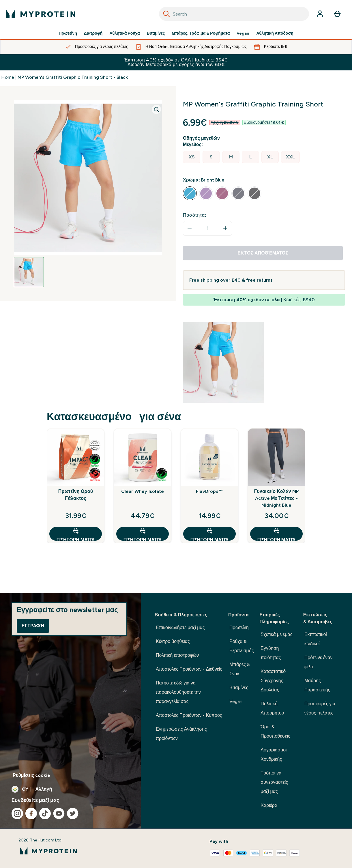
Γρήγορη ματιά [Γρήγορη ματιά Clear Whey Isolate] (143, 534)
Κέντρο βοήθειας (173, 641)
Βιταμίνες (156, 33)
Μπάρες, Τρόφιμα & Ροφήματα (201, 33)
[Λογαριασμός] (320, 14)
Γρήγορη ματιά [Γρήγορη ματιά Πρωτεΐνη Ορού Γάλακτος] (76, 534)
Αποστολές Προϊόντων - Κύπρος (189, 715)
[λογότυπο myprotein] (41, 14)
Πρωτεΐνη (68, 33)
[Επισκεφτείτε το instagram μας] (17, 813)
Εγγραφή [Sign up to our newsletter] (33, 626)
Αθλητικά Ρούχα (124, 33)
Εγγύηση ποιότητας (271, 653)
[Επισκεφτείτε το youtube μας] (59, 813)
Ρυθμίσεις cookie (31, 775)
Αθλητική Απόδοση (275, 33)
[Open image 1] (29, 272)
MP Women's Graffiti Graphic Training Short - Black (73, 77)
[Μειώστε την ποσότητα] (190, 228)
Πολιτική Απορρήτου (272, 708)
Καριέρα (269, 805)
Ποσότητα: (195, 215)
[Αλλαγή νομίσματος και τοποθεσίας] (70, 789)
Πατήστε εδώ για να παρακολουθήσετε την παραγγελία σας (178, 692)
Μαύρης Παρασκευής (317, 685)
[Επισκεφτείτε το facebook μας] (31, 813)
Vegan (243, 33)
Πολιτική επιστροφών (177, 655)
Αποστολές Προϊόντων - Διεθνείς (189, 669)
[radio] (192, 157)
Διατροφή (93, 33)
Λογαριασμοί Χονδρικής (274, 754)
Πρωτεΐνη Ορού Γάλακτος (76, 495)
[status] (207, 228)
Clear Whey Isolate (143, 491)
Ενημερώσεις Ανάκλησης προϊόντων (181, 734)
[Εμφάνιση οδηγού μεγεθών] (203, 138)
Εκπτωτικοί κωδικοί (316, 639)
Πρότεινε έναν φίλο (319, 662)
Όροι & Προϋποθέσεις (275, 731)
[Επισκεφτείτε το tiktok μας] (45, 813)
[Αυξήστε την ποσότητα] (225, 228)
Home (8, 77)
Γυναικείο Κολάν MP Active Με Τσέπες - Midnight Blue (277, 498)
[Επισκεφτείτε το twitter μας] (73, 813)
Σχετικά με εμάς (276, 634)
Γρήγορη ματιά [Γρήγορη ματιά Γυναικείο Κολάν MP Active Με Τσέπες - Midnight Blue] (276, 534)
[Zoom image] (156, 109)
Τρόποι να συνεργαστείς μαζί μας (274, 782)
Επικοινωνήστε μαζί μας (180, 627)
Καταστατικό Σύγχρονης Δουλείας (273, 681)
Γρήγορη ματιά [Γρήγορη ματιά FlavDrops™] (209, 534)
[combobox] (234, 14)
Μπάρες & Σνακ (240, 669)
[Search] (166, 14)
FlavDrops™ (209, 491)
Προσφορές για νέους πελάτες (320, 708)
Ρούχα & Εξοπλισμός (241, 646)
